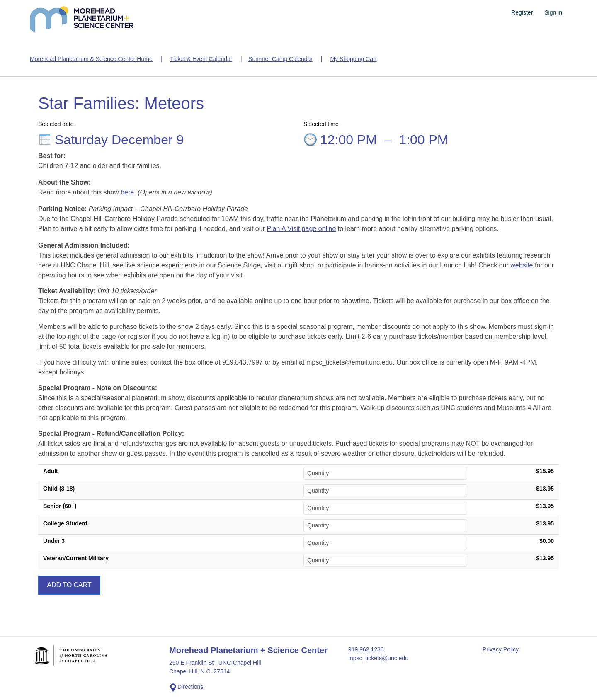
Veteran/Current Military (76, 558)
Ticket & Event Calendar (201, 59)
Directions (186, 688)
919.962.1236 (366, 649)
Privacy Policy (501, 649)
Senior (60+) (60, 506)
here (127, 192)
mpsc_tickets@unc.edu (378, 658)
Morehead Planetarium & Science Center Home (91, 59)
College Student (65, 523)
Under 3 (54, 541)
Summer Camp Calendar (280, 59)
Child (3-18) (59, 489)
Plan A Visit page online (301, 229)
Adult (51, 471)
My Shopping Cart (353, 59)
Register (522, 12)
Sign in (553, 12)
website (522, 265)
